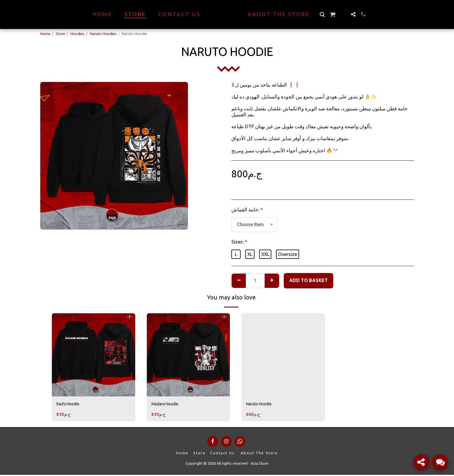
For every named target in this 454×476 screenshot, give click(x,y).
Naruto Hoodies (103, 34)
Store (60, 34)
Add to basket (309, 280)
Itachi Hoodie (71, 404)
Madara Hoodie (168, 404)
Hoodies (77, 34)
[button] (332, 14)
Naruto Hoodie (262, 404)
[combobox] (255, 225)
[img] (94, 355)
